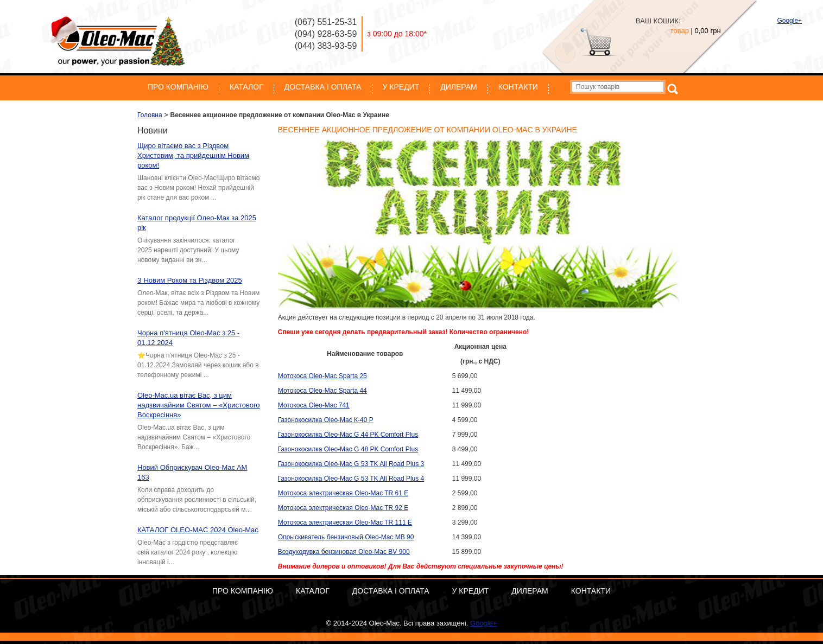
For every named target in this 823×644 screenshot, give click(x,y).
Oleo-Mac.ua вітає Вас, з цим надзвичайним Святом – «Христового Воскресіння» (199, 405)
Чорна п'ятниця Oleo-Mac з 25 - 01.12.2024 (188, 338)
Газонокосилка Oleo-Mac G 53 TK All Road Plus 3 (351, 464)
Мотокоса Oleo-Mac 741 (314, 405)
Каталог (246, 87)
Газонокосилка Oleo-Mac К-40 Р (326, 420)
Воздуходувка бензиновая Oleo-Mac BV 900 (344, 552)
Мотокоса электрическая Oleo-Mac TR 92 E (343, 508)
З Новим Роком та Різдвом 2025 (190, 280)
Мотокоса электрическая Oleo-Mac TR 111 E (345, 522)
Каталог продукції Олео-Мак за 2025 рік (197, 223)
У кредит (401, 87)
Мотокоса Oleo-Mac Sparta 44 (322, 391)
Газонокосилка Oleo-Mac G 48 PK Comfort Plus (348, 449)
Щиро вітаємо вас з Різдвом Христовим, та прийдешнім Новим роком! (193, 155)
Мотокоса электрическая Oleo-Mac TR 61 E (343, 493)
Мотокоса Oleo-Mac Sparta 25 (322, 376)
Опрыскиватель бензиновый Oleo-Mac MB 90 (346, 537)
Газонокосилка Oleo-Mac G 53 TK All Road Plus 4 (351, 479)
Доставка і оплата (323, 87)
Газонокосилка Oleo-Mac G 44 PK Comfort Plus (348, 435)
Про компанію (178, 87)
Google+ (789, 21)
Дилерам (458, 87)
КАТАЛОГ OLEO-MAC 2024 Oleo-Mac (198, 530)
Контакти (518, 87)
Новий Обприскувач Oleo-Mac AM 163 (192, 472)
